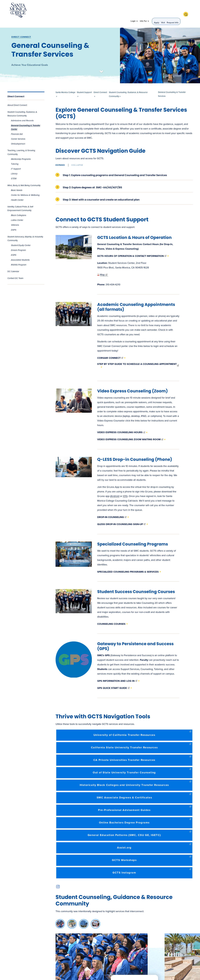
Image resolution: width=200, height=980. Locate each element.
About (46, 10)
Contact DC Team (15, 271)
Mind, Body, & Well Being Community (24, 178)
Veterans (15, 218)
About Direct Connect (17, 98)
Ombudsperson (18, 136)
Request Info (173, 10)
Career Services (18, 131)
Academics (59, 10)
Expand (60, 158)
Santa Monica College (65, 85)
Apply (157, 10)
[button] (187, 10)
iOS (125, 489)
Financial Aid (17, 127)
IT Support (16, 161)
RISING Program (19, 257)
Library (14, 166)
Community (120, 10)
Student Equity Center (21, 238)
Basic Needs (17, 183)
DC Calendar (13, 264)
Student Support (101, 10)
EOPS (14, 248)
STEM (14, 171)
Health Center (17, 192)
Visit (163, 10)
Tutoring (15, 156)
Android (115, 489)
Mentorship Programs (21, 152)
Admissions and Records (22, 113)
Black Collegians (19, 208)
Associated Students (20, 252)
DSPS (14, 222)
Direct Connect (21, 29)
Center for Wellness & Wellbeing (25, 188)
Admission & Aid (78, 10)
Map (103, 267)
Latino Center (17, 213)
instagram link (58, 879)
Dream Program (18, 243)
